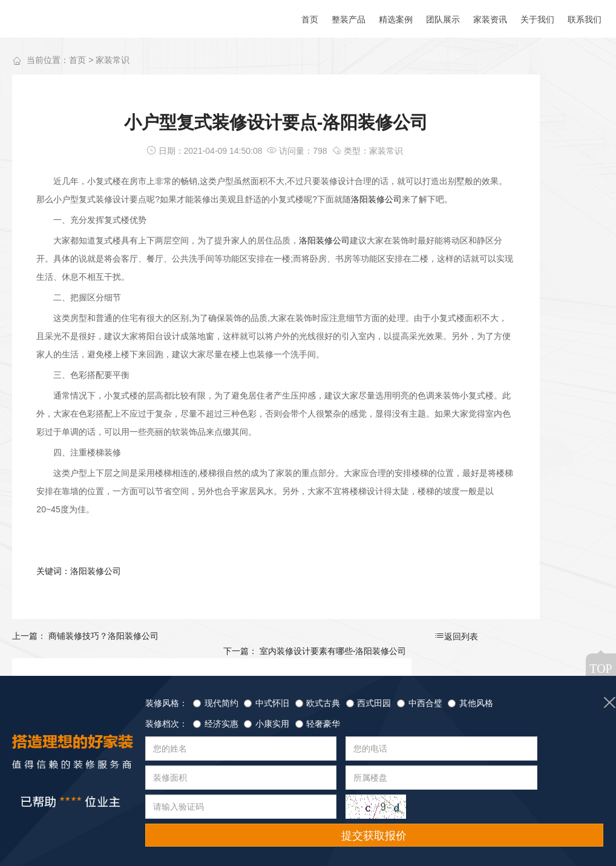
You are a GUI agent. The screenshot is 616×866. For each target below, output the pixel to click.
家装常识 (113, 61)
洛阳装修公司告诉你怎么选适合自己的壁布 (534, 374)
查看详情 (562, 515)
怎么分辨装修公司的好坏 (532, 232)
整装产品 (42, 830)
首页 (77, 61)
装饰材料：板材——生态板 (534, 185)
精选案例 (102, 830)
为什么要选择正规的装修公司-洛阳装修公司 (534, 327)
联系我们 (284, 830)
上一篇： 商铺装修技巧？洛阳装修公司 (85, 673)
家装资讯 (223, 830)
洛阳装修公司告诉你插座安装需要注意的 (534, 279)
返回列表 (232, 674)
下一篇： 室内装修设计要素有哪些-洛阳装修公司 (366, 673)
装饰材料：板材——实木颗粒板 (534, 138)
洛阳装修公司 (70, 219)
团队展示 (163, 830)
